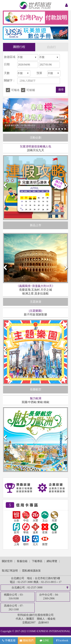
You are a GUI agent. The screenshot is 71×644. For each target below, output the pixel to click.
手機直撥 (9, 641)
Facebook (62, 641)
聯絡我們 (27, 641)
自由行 (51, 47)
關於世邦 (7, 561)
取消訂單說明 (10, 571)
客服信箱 (22, 561)
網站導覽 (52, 561)
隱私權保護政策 (31, 571)
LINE (44, 641)
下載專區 (37, 561)
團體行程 (19, 47)
